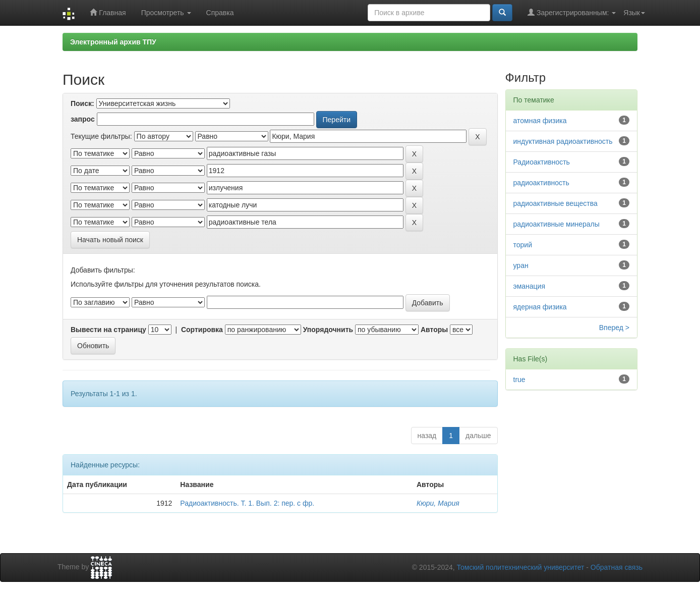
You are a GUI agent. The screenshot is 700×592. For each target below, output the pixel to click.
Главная (108, 12)
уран (521, 265)
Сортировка (202, 330)
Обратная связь (617, 567)
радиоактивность (541, 183)
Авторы (434, 330)
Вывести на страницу (108, 330)
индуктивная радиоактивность (563, 141)
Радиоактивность (542, 162)
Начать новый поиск (110, 240)
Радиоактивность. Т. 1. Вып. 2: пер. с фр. (247, 503)
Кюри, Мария (438, 503)
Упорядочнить (328, 330)
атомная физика (540, 121)
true (519, 380)
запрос (83, 119)
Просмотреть (166, 13)
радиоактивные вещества (556, 203)
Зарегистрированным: (572, 12)
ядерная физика (540, 307)
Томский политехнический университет (521, 567)
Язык (634, 13)
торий (523, 245)
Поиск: (82, 103)
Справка (220, 13)
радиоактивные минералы (557, 224)
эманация (530, 286)
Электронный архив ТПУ (113, 42)
